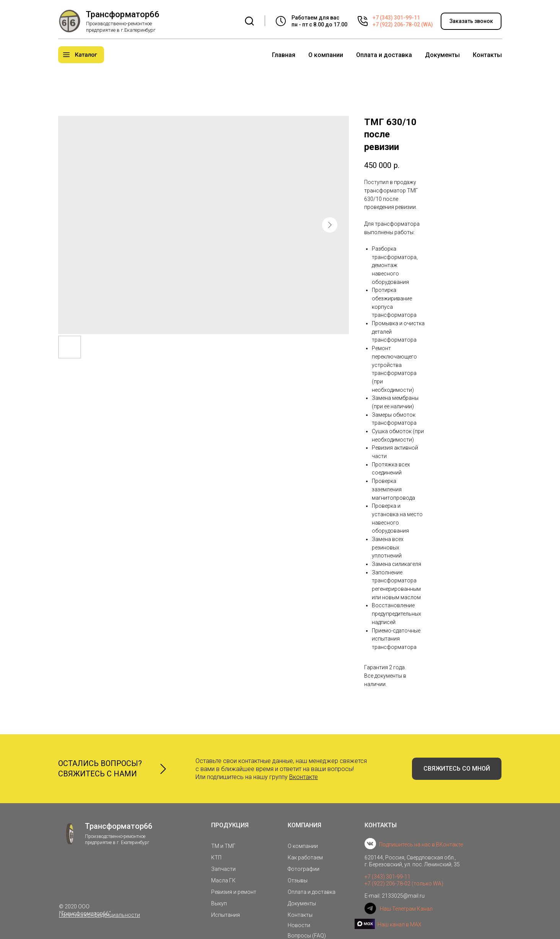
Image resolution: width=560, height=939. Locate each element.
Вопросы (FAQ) (307, 936)
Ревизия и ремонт (234, 892)
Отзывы (298, 880)
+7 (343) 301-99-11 (396, 18)
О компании (326, 55)
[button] (471, 21)
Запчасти (223, 869)
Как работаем (305, 857)
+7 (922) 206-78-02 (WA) (403, 24)
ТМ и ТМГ (223, 846)
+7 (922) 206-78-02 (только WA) (404, 884)
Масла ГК (223, 880)
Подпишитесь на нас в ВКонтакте (421, 844)
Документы (442, 55)
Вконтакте (304, 777)
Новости (299, 925)
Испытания (225, 915)
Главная (284, 55)
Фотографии (304, 869)
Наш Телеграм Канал (406, 909)
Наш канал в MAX (400, 924)
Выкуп (219, 903)
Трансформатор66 (123, 14)
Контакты (487, 55)
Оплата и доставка (384, 55)
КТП (216, 857)
